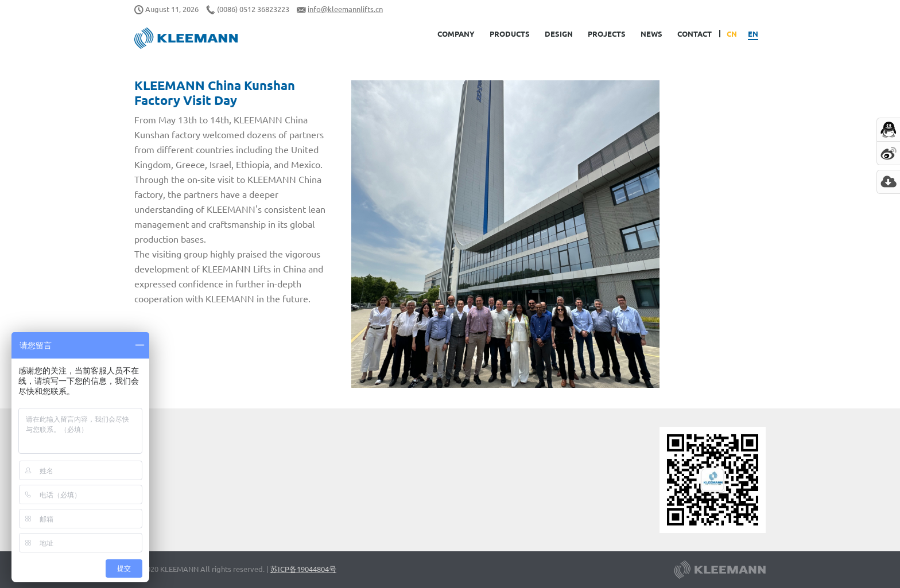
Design (559, 34)
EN (753, 34)
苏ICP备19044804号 (303, 569)
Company (456, 34)
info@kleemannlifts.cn (345, 9)
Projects (607, 34)
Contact (695, 34)
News (651, 34)
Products (510, 34)
